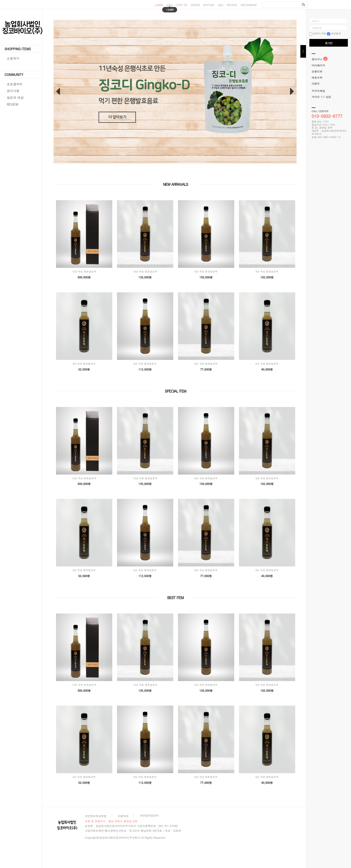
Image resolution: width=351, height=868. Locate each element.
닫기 (303, 51)
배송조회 (317, 77)
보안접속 (334, 33)
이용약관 (123, 816)
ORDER (195, 5)
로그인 (329, 43)
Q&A (221, 5)
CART (182, 5)
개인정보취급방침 (96, 816)
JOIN (169, 5)
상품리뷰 (317, 71)
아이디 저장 (318, 33)
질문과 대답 (15, 98)
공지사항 (13, 91)
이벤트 (316, 83)
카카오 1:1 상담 (321, 97)
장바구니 (317, 59)
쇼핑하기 (13, 58)
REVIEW (232, 5)
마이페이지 (318, 65)
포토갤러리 (15, 84)
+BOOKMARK (249, 5)
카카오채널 (318, 91)
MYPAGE (209, 5)
